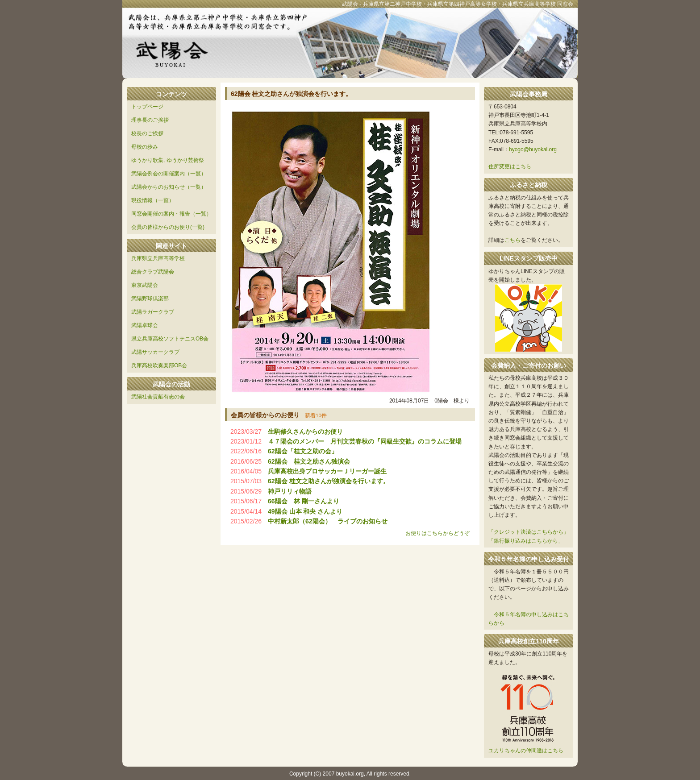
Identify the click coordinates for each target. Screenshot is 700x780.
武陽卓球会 (145, 325)
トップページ (147, 107)
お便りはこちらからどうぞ (437, 533)
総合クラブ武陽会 (153, 272)
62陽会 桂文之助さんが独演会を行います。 (328, 481)
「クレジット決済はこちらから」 (529, 532)
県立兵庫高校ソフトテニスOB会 (170, 339)
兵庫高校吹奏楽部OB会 (159, 365)
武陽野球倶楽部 (150, 299)
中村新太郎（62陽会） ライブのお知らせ (328, 521)
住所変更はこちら (510, 166)
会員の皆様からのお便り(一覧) (168, 227)
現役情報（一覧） (153, 200)
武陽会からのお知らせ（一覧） (169, 187)
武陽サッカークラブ (155, 352)
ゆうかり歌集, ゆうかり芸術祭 (168, 160)
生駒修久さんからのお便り (305, 431)
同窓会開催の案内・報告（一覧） (171, 214)
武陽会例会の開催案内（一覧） (169, 174)
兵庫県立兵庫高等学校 (158, 258)
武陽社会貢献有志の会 (158, 397)
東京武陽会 (145, 285)
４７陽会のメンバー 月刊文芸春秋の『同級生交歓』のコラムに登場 (365, 441)
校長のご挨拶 (147, 133)
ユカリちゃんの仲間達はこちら (526, 751)
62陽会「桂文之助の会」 (303, 451)
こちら (512, 240)
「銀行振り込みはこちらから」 (526, 541)
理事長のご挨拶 (150, 120)
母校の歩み (145, 147)
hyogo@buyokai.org (533, 149)
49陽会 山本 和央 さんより (305, 511)
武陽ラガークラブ (153, 312)
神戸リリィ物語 (290, 491)
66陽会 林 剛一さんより (303, 501)
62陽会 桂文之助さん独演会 (309, 461)
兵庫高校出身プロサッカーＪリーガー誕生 (327, 471)
